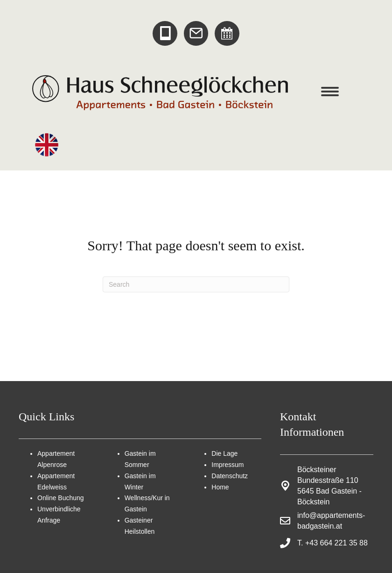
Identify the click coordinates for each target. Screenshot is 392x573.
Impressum (227, 465)
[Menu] (330, 92)
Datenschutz (230, 476)
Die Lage (224, 453)
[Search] (196, 284)
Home (220, 487)
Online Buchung (61, 498)
